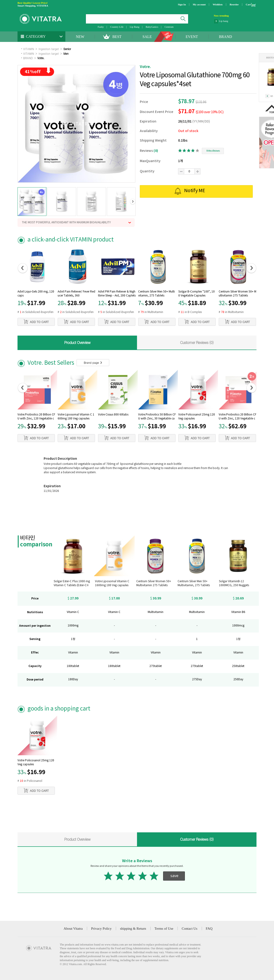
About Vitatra (73, 929)
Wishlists (218, 4)
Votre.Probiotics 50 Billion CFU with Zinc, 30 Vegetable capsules (157, 417)
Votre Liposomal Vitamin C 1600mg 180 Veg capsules (76, 417)
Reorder (234, 4)
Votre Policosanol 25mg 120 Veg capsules (197, 417)
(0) (156, 151)
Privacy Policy (101, 929)
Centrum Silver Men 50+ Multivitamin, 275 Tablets (156, 294)
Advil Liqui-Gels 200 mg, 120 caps (36, 294)
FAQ (209, 929)
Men (66, 53)
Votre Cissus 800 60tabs (113, 415)
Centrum (169, 27)
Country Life (117, 27)
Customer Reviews (197, 342)
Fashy (101, 27)
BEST (117, 37)
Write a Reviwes (213, 151)
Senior (67, 49)
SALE (147, 37)
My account (199, 4)
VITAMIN (28, 49)
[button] (20, 202)
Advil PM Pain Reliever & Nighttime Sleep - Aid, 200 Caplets (117, 294)
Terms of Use (164, 929)
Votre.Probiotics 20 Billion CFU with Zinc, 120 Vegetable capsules (36, 417)
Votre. (41, 58)
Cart (248, 4)
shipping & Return (133, 929)
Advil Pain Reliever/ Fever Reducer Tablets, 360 (76, 294)
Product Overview (77, 342)
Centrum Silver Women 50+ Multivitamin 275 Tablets (237, 294)
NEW (80, 37)
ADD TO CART (36, 322)
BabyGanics (152, 27)
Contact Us (189, 929)
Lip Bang (135, 27)
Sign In (182, 4)
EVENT (192, 37)
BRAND (225, 37)
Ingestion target (49, 49)
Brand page (93, 362)
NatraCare (224, 21)
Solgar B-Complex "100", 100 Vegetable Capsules (197, 294)
